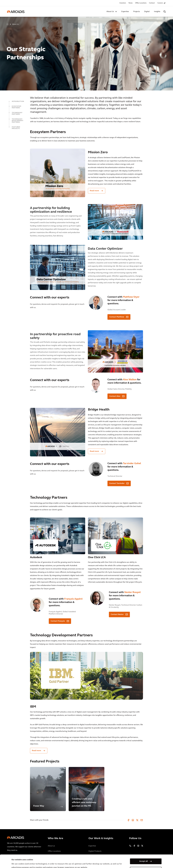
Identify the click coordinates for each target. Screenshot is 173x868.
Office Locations (141, 3)
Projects (137, 12)
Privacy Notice (52, 862)
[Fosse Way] (48, 789)
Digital (147, 12)
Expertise (125, 12)
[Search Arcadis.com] (165, 12)
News (131, 3)
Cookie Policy (69, 862)
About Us (110, 12)
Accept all (144, 849)
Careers (160, 3)
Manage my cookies (144, 857)
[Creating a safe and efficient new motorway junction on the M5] (87, 789)
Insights (157, 12)
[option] (86, 53)
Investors (123, 3)
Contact (152, 3)
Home (8, 24)
